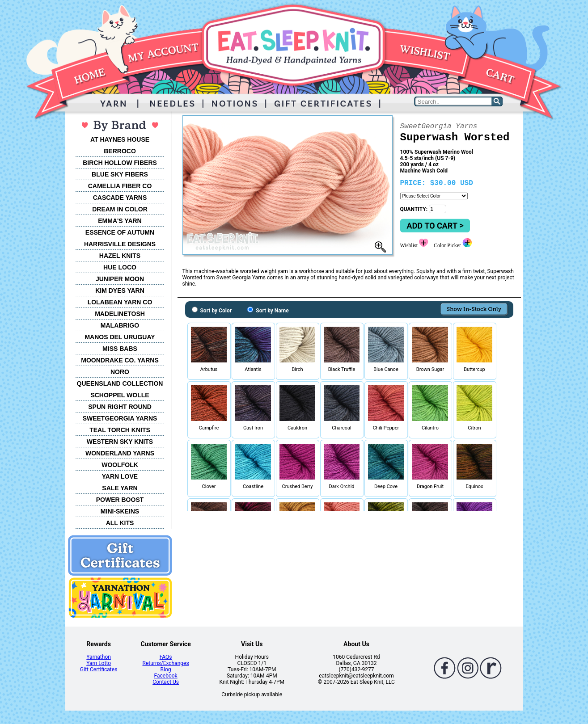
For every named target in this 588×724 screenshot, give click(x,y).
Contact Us (166, 682)
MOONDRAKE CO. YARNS (120, 360)
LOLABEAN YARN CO (120, 302)
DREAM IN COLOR (120, 209)
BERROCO (120, 151)
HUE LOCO (120, 267)
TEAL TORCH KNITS (120, 430)
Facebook (166, 676)
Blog (166, 669)
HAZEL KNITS (120, 256)
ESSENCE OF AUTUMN (120, 232)
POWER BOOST (120, 500)
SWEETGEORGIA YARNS (120, 418)
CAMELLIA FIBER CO (120, 186)
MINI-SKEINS (120, 511)
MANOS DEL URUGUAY (120, 337)
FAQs (166, 657)
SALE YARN (120, 488)
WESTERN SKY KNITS (120, 442)
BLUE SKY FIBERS (120, 174)
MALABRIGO (120, 325)
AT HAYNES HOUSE (120, 139)
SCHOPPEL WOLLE (120, 395)
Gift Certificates (99, 669)
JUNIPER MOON (120, 279)
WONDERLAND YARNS (120, 453)
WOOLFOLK (120, 465)
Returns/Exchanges (166, 663)
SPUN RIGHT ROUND (120, 407)
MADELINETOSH (120, 314)
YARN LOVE (120, 476)
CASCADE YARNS (120, 198)
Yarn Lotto (99, 663)
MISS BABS (120, 349)
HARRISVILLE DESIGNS (120, 244)
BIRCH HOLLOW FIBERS (120, 163)
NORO (120, 372)
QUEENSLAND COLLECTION (120, 383)
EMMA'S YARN (120, 221)
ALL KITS (120, 523)
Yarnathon (99, 657)
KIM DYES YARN (120, 290)
